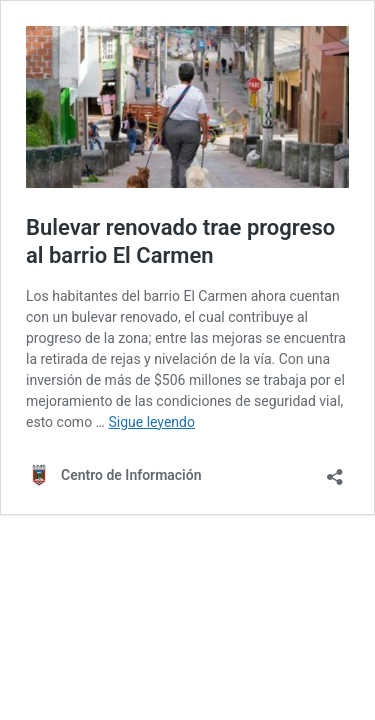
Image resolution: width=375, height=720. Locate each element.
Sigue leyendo (151, 422)
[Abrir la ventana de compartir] (335, 470)
